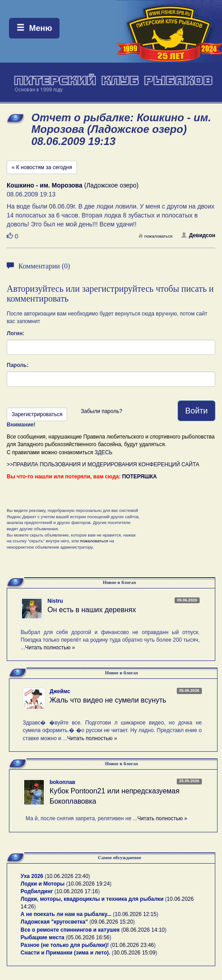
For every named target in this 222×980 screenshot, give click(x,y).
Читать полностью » (50, 648)
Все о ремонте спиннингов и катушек (70, 930)
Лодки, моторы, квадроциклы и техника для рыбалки (92, 899)
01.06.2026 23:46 (133, 945)
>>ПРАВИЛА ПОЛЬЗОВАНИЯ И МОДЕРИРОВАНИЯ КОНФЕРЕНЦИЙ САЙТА (103, 464)
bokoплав (63, 782)
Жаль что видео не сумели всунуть (108, 700)
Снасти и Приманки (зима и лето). (65, 953)
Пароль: (18, 365)
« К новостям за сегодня (42, 167)
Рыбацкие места (43, 937)
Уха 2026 (32, 876)
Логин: (15, 333)
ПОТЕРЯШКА (140, 477)
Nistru (55, 601)
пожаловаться (155, 236)
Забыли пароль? (101, 411)
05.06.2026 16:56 (88, 937)
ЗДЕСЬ (103, 452)
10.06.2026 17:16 (77, 891)
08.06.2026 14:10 (144, 930)
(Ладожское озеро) (73, 185)
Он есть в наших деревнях (92, 610)
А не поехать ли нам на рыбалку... (66, 914)
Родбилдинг (37, 891)
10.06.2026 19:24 (89, 884)
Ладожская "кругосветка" (55, 922)
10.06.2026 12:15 (135, 914)
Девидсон (198, 235)
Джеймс (60, 691)
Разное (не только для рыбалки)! (65, 945)
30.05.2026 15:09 (134, 953)
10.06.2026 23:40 (67, 876)
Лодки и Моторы (43, 884)
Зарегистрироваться (37, 414)
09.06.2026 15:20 (112, 922)
